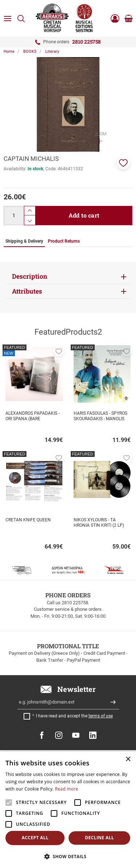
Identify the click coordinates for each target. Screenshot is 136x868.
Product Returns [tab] (64, 241)
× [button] (128, 759)
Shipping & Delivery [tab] (24, 241)
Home (9, 51)
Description (30, 276)
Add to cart (84, 215)
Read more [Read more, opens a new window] (67, 789)
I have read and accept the (74, 716)
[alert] (68, 810)
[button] (123, 162)
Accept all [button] (35, 838)
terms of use (101, 716)
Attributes (27, 291)
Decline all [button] (99, 838)
